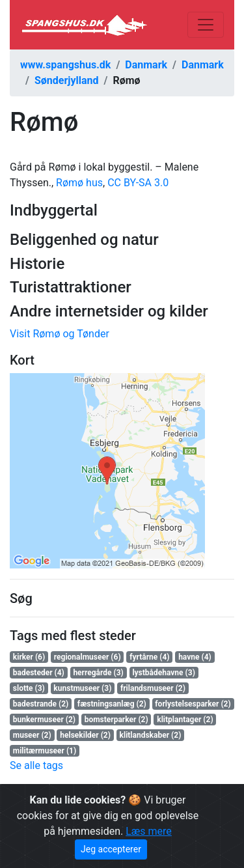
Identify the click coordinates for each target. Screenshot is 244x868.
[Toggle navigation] (206, 25)
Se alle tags (36, 765)
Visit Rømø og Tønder (60, 334)
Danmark (146, 65)
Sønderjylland (67, 80)
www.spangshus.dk (65, 65)
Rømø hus (79, 183)
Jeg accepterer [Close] (111, 849)
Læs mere (149, 831)
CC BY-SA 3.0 (138, 183)
